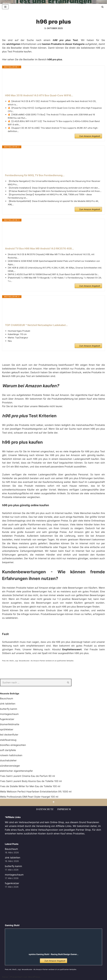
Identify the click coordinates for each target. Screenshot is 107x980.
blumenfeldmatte (10, 724)
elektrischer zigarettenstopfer (16, 771)
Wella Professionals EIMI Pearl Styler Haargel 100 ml (29, 797)
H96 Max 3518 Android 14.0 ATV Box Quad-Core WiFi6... (39, 95)
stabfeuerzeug (8, 740)
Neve (5, 977)
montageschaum (9, 714)
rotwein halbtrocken (11, 755)
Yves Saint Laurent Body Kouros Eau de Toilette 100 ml (31, 781)
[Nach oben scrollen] (53, 802)
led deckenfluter (9, 735)
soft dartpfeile (8, 750)
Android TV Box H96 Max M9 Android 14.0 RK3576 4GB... (39, 249)
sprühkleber (7, 729)
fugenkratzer (7, 719)
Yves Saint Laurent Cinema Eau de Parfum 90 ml (27, 776)
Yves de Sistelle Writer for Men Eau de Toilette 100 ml (30, 786)
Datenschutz (45, 809)
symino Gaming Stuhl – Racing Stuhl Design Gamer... (54, 954)
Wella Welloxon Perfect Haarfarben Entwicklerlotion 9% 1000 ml (36, 792)
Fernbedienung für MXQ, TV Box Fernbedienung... (35, 175)
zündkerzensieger (10, 766)
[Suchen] (102, 7)
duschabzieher (8, 760)
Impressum (64, 809)
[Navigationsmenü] (5, 7)
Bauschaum (7, 698)
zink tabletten (8, 704)
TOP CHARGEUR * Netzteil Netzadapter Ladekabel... (36, 325)
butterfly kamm (9, 709)
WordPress (34, 977)
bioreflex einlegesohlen (13, 745)
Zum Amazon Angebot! (90, 136)
